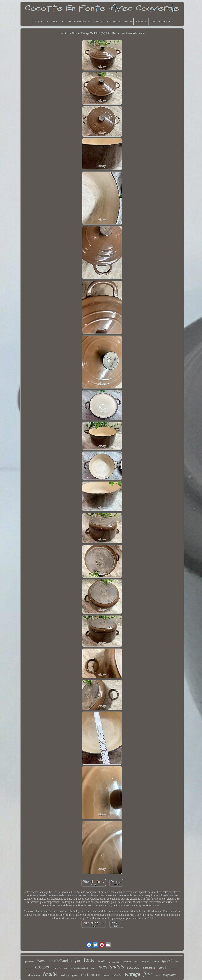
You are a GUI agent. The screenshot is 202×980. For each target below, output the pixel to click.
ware (93, 968)
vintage (132, 974)
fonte (89, 960)
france (41, 961)
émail (101, 961)
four (148, 974)
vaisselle (117, 975)
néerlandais (111, 967)
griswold (29, 962)
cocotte (149, 967)
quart (167, 960)
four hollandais (61, 961)
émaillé (50, 974)
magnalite (170, 975)
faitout (156, 962)
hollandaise (134, 968)
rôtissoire (90, 975)
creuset (42, 967)
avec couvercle (174, 969)
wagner (145, 961)
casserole (29, 969)
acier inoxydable (114, 962)
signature (127, 962)
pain (75, 975)
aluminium (34, 975)
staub (162, 968)
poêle (158, 976)
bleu (136, 962)
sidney (65, 975)
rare (66, 968)
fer (78, 960)
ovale (57, 967)
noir (177, 961)
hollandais (80, 967)
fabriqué (106, 976)
